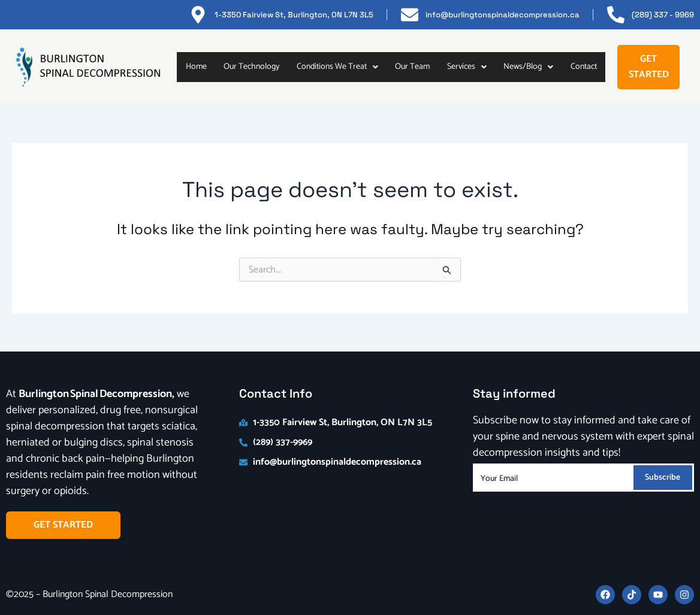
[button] (337, 67)
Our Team (412, 67)
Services (467, 67)
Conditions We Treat (337, 67)
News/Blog (528, 67)
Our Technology (251, 67)
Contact (584, 67)
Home (196, 67)
